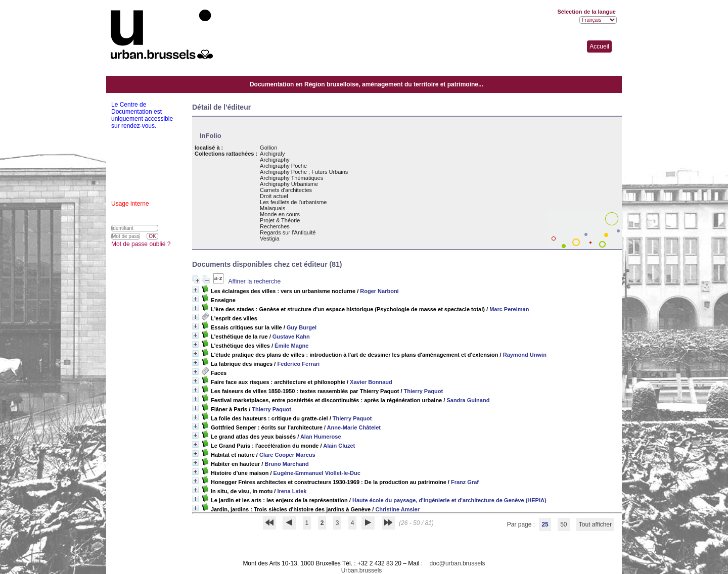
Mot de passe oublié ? (141, 244)
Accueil (599, 46)
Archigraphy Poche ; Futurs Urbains (304, 172)
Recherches (275, 226)
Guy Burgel (302, 327)
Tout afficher (595, 524)
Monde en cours (280, 214)
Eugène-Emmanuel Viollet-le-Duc (317, 473)
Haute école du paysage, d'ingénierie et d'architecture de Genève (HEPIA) (449, 500)
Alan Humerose (321, 437)
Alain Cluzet (339, 446)
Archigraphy (275, 160)
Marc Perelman (509, 309)
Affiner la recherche (254, 281)
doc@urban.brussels (457, 563)
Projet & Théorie (280, 220)
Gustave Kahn (291, 337)
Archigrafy (272, 154)
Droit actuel (274, 196)
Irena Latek (292, 491)
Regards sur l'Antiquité (288, 232)
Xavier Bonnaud (371, 382)
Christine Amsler (397, 509)
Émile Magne (291, 346)
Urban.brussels (362, 570)
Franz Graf (465, 482)
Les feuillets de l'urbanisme (293, 202)
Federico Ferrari (298, 364)
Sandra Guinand (468, 400)
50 (563, 524)
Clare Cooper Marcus (287, 455)
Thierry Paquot (424, 391)
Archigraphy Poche (283, 166)
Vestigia (270, 238)
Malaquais (272, 208)
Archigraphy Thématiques (291, 178)
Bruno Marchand (286, 464)
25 (545, 524)
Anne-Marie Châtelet (354, 427)
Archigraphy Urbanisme (289, 184)
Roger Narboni (379, 291)
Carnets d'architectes (286, 190)
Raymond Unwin (525, 355)
